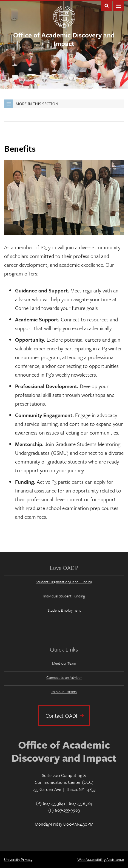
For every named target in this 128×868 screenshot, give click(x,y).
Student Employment (64, 610)
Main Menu (118, 5)
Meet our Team (64, 663)
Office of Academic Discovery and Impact (64, 39)
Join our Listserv (64, 692)
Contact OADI (61, 716)
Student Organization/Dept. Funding (64, 582)
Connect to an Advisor (64, 677)
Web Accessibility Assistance (101, 859)
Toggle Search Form (107, 5)
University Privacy (18, 859)
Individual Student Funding (64, 596)
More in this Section (31, 104)
